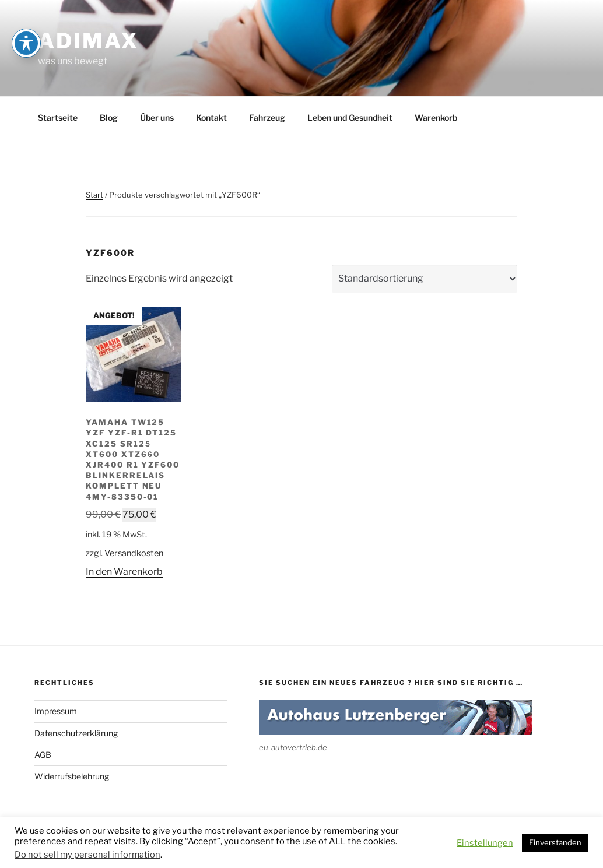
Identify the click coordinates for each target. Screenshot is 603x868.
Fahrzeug (267, 117)
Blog (109, 117)
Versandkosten (134, 553)
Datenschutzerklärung (76, 733)
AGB (43, 755)
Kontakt (211, 117)
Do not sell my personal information (87, 855)
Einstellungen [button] (485, 843)
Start (94, 195)
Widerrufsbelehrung (72, 776)
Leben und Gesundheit (350, 117)
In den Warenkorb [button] (124, 572)
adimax (88, 41)
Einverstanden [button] (555, 842)
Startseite (58, 117)
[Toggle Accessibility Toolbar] (26, 17)
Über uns (157, 117)
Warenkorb (436, 117)
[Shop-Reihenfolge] (425, 279)
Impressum (56, 711)
